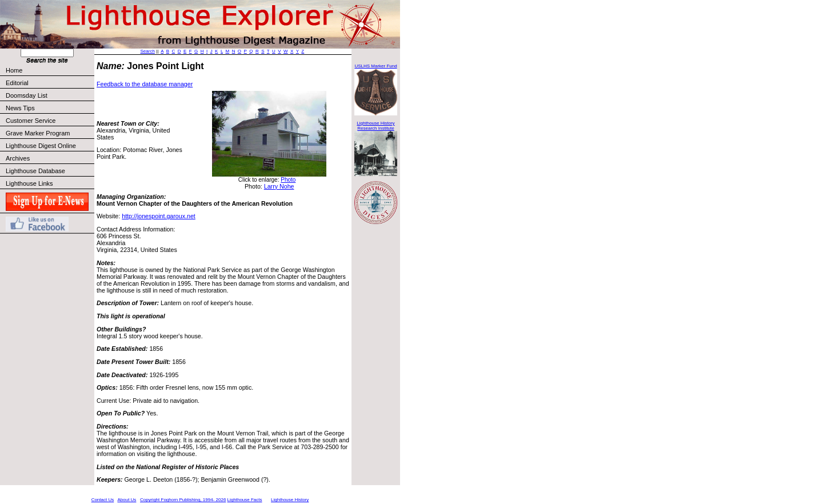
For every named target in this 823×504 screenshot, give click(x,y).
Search (148, 51)
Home (14, 70)
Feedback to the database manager (145, 84)
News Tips (20, 108)
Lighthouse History (290, 500)
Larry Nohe (279, 186)
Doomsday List (27, 95)
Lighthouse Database (35, 171)
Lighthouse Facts (245, 500)
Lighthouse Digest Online (41, 146)
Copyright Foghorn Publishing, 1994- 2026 (183, 500)
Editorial (49, 83)
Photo (288, 180)
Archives (18, 158)
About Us (127, 500)
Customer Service (49, 121)
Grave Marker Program (38, 133)
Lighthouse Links (29, 183)
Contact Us (103, 500)
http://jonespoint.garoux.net (159, 216)
